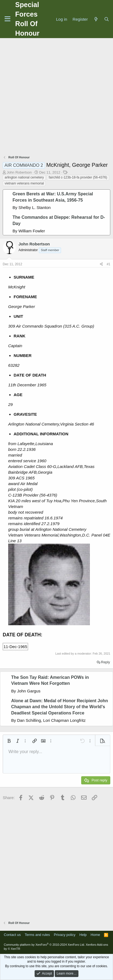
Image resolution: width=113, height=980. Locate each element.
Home (95, 935)
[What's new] (96, 19)
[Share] (101, 264)
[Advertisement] (57, 97)
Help (83, 935)
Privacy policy (65, 935)
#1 (109, 264)
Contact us (12, 935)
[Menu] (7, 19)
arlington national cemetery (24, 177)
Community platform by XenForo (44, 945)
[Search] (107, 19)
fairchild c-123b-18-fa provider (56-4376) (78, 177)
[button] (9, 741)
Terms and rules (37, 935)
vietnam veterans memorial (24, 183)
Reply (106, 662)
